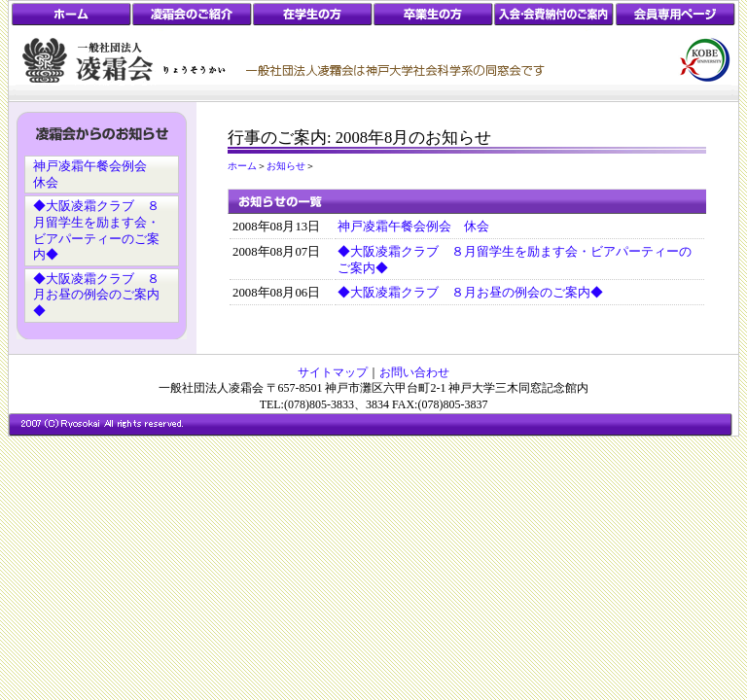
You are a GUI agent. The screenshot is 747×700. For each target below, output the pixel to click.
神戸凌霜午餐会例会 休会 (413, 227)
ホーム (242, 166)
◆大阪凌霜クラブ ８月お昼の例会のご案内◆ (96, 295)
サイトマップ (333, 372)
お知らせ (286, 166)
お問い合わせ (414, 372)
